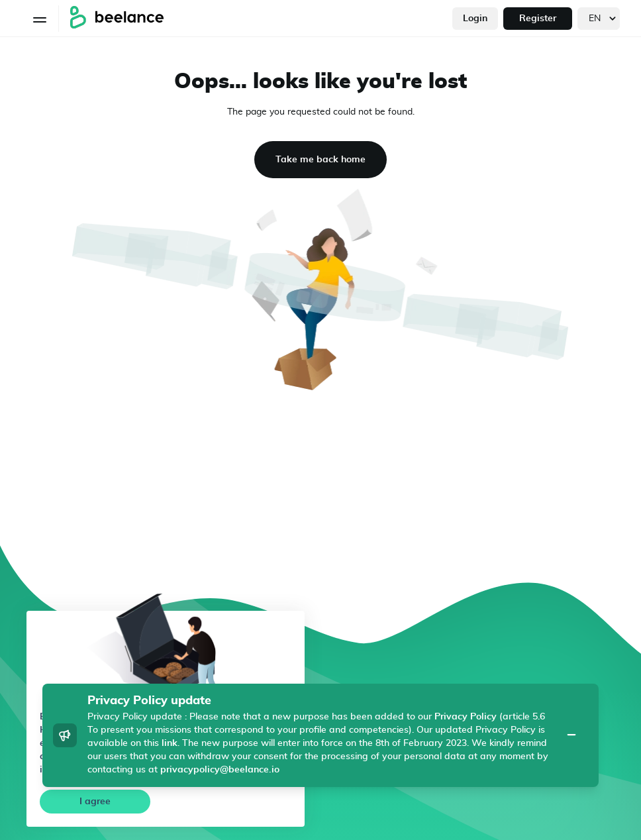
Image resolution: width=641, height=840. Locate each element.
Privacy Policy (466, 717)
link (170, 743)
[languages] (599, 19)
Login (475, 19)
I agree (95, 802)
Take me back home (320, 160)
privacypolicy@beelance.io (220, 770)
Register (538, 19)
